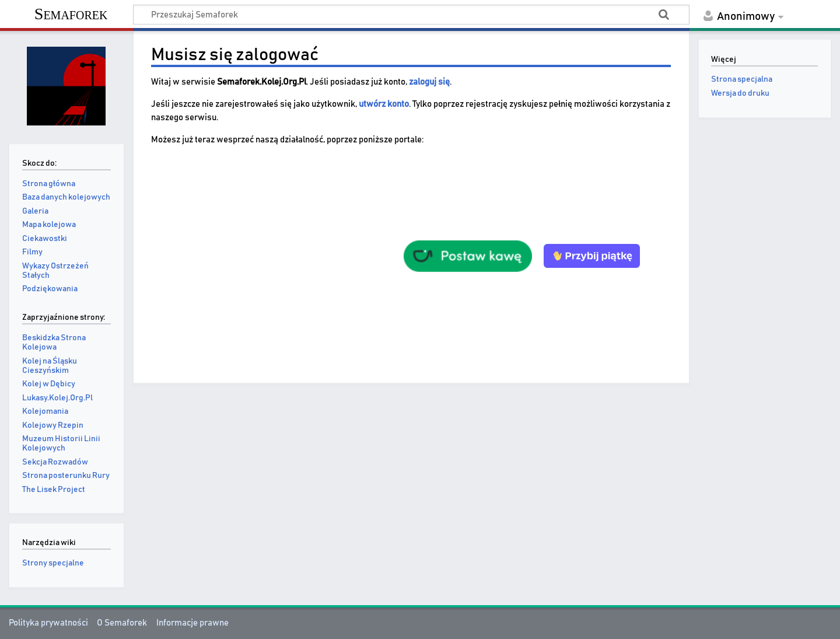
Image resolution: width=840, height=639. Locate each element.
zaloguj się (429, 82)
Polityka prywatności (48, 623)
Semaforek (71, 14)
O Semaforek (122, 623)
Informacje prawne (192, 623)
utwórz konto (384, 104)
